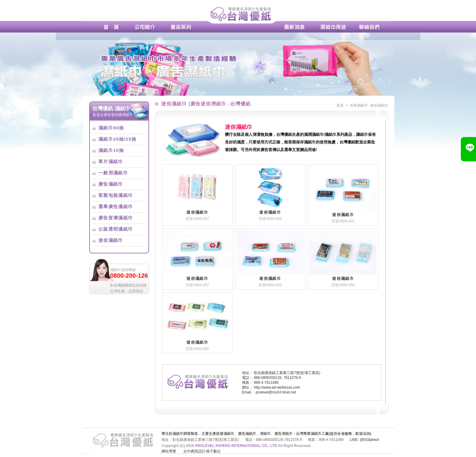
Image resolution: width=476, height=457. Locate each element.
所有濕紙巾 (359, 105)
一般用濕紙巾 (113, 173)
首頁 (340, 105)
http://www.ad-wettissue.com (277, 387)
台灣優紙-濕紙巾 (111, 108)
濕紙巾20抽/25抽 (117, 139)
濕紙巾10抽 (111, 150)
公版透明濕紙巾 (116, 229)
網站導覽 (169, 451)
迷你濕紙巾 (111, 240)
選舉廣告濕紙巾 (116, 207)
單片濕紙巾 (111, 162)
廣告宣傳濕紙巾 (116, 218)
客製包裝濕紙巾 (116, 195)
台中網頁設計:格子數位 (202, 451)
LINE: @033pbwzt (364, 440)
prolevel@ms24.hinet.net (276, 392)
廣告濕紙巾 (111, 184)
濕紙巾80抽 (111, 128)
